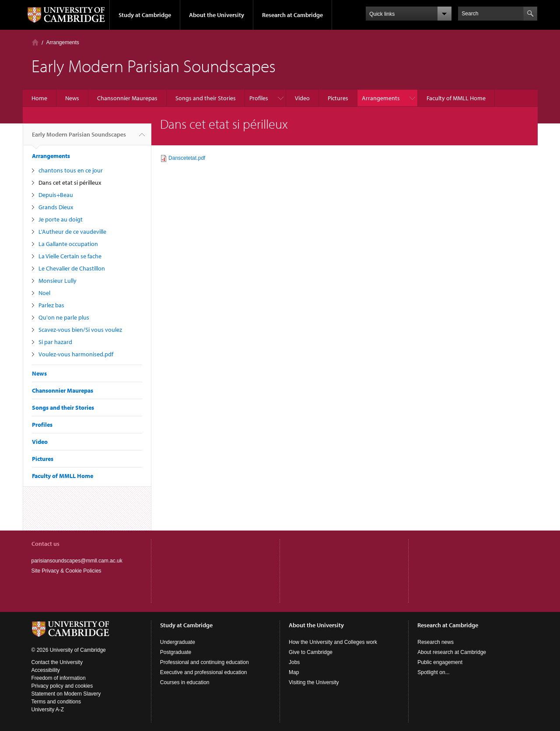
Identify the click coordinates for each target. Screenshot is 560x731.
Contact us (45, 544)
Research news (436, 642)
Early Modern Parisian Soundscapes (79, 138)
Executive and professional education (204, 672)
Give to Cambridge (311, 652)
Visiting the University (314, 682)
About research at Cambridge (452, 652)
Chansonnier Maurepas (127, 98)
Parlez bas (51, 305)
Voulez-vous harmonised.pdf (76, 354)
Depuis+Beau (56, 195)
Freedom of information (59, 678)
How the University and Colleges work (333, 642)
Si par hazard (55, 342)
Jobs (294, 662)
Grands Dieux (56, 207)
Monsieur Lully (58, 281)
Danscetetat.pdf (187, 158)
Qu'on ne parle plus (64, 317)
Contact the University (57, 662)
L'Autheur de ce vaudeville (72, 232)
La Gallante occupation (68, 244)
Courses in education (185, 682)
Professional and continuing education (205, 662)
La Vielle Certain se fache (70, 256)
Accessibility (46, 670)
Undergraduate (178, 642)
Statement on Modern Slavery (66, 694)
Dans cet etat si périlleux (70, 183)
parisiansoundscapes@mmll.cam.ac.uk (77, 561)
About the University (217, 15)
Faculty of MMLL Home (456, 98)
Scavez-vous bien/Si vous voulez (80, 330)
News (72, 98)
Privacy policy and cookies (62, 686)
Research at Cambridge (292, 15)
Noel (44, 293)
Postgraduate (176, 652)
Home (35, 42)
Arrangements (63, 42)
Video (302, 98)
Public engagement (440, 662)
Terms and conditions (56, 702)
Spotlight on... (433, 672)
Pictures (338, 98)
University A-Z (48, 710)
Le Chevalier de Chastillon (72, 268)
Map (294, 672)
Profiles (259, 98)
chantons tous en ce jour (71, 170)
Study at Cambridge (145, 15)
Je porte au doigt (61, 219)
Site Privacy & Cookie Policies (66, 571)
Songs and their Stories (206, 98)
